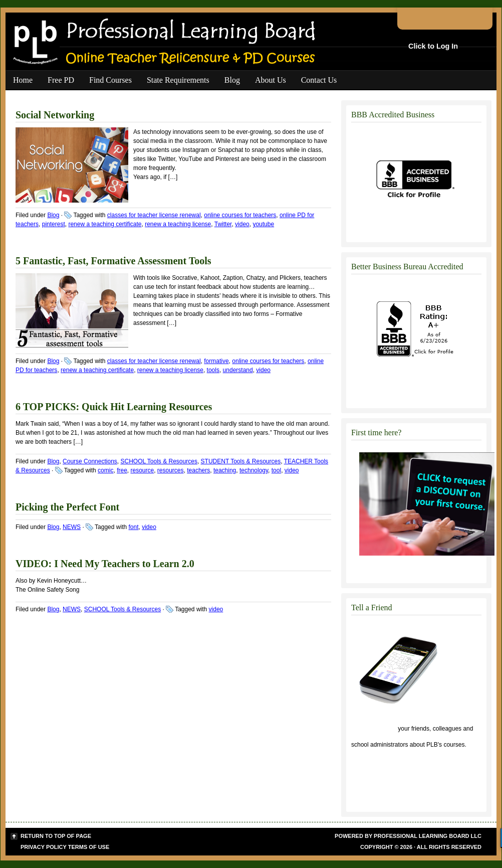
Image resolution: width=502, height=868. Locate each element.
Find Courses (110, 80)
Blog (232, 80)
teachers (198, 470)
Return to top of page (56, 836)
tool (276, 470)
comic (105, 470)
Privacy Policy (44, 847)
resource (142, 470)
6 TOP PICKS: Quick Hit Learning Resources (114, 407)
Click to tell (374, 729)
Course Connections (90, 461)
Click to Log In (433, 46)
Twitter (223, 224)
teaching (225, 470)
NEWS (72, 527)
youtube (263, 224)
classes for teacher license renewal (154, 215)
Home (23, 80)
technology (254, 470)
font (133, 527)
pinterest (54, 224)
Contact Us (319, 80)
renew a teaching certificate (105, 224)
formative (216, 361)
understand (238, 370)
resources (171, 470)
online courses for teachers (240, 215)
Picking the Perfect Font (67, 507)
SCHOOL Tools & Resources (159, 461)
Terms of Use (89, 847)
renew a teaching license (178, 224)
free (122, 470)
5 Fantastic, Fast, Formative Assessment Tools (113, 261)
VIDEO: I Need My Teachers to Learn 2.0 (105, 564)
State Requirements (178, 80)
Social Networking (55, 115)
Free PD (61, 80)
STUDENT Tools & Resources (241, 461)
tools (213, 370)
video (242, 224)
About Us (271, 80)
